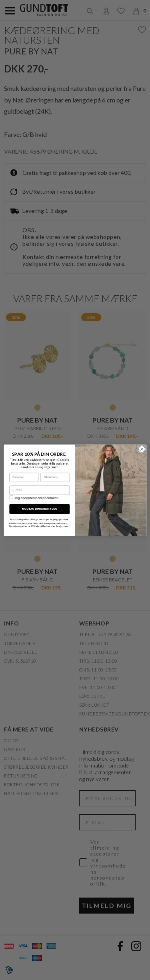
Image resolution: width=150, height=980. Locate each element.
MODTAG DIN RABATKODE (39, 509)
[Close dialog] (142, 449)
